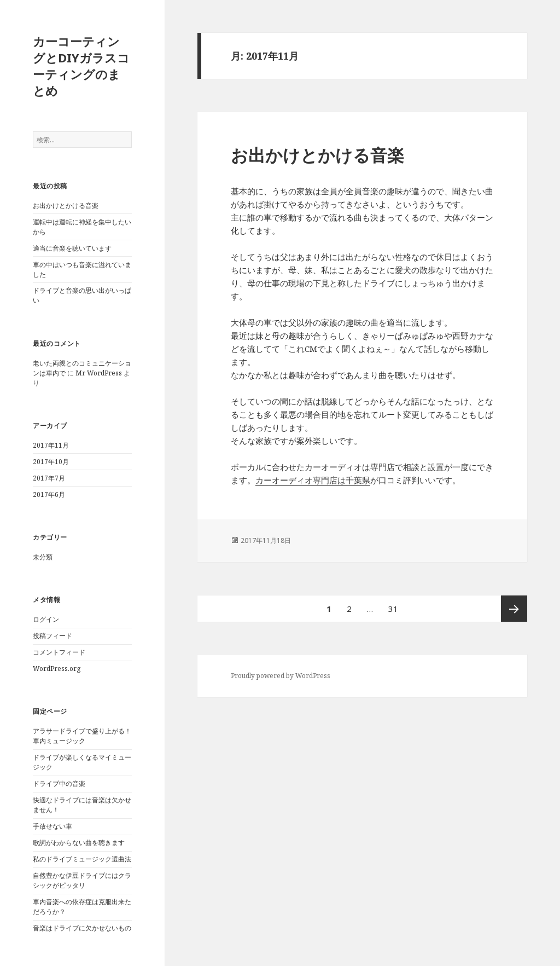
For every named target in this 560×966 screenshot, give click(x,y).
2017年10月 (51, 462)
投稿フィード (52, 636)
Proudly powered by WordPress (281, 676)
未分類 (43, 557)
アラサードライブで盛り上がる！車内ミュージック (82, 736)
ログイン (46, 619)
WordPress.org (57, 669)
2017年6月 (49, 494)
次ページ (514, 609)
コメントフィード (59, 652)
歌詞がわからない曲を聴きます (79, 843)
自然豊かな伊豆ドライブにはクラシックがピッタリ (82, 880)
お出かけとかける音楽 (66, 206)
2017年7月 (49, 478)
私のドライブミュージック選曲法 (82, 859)
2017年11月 (51, 445)
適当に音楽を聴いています (72, 248)
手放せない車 (52, 826)
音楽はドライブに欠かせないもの (82, 928)
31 (393, 609)
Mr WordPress (99, 373)
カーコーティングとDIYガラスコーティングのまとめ (81, 66)
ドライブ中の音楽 (59, 783)
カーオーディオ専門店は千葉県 (313, 480)
